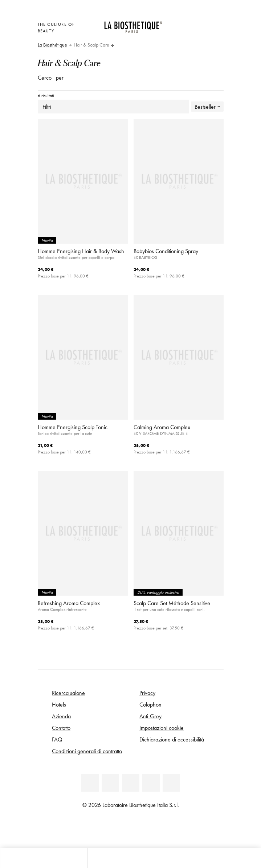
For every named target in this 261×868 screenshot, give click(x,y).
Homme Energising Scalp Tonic (73, 427)
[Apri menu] (131, 858)
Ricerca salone (68, 693)
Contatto (61, 728)
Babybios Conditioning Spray (166, 251)
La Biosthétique (52, 45)
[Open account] (201, 23)
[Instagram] (151, 783)
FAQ (57, 739)
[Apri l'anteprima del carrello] (183, 33)
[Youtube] (131, 783)
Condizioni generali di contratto (87, 751)
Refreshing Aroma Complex (69, 603)
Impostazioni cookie (162, 728)
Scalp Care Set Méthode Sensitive (172, 603)
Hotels (59, 704)
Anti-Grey (150, 716)
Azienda (61, 716)
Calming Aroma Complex (162, 427)
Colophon (150, 704)
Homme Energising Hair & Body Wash (81, 251)
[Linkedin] (90, 783)
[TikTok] (171, 783)
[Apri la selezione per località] (183, 23)
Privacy (147, 693)
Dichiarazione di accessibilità (172, 739)
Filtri (113, 107)
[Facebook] (110, 783)
